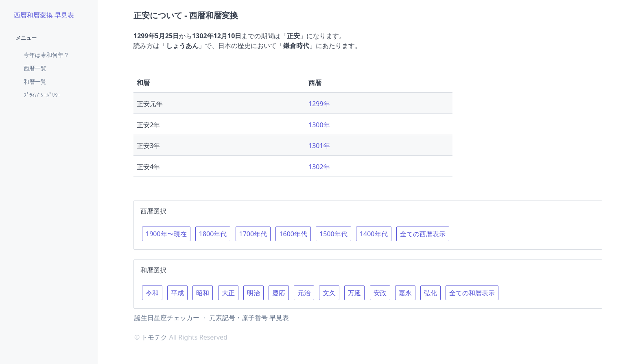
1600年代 (293, 234)
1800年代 (213, 234)
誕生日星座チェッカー (167, 318)
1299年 (319, 104)
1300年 (319, 125)
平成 (177, 293)
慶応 (279, 293)
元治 (304, 293)
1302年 (319, 167)
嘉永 (405, 293)
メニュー (26, 38)
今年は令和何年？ (46, 55)
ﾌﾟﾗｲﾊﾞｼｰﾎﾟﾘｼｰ (42, 95)
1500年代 (333, 234)
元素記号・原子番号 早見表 (249, 318)
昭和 (203, 293)
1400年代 (374, 234)
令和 (152, 293)
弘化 (430, 293)
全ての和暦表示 (472, 293)
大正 (228, 293)
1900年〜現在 (166, 234)
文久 (329, 293)
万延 (354, 293)
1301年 (319, 146)
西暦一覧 (35, 68)
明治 (253, 293)
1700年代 (253, 234)
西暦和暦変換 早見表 (44, 15)
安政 (380, 293)
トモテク (154, 337)
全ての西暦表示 (423, 234)
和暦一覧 (35, 82)
